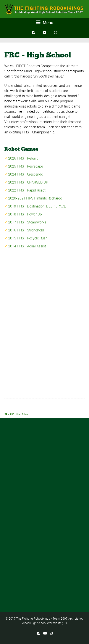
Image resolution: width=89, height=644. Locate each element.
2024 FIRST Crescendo (26, 174)
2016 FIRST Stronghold (26, 230)
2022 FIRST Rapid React (27, 190)
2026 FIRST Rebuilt (23, 158)
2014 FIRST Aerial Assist (27, 246)
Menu (45, 23)
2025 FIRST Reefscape (26, 166)
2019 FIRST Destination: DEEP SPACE (37, 206)
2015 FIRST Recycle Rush (28, 238)
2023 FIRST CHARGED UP (28, 182)
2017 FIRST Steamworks (27, 222)
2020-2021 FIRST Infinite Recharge (35, 198)
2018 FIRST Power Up (25, 214)
